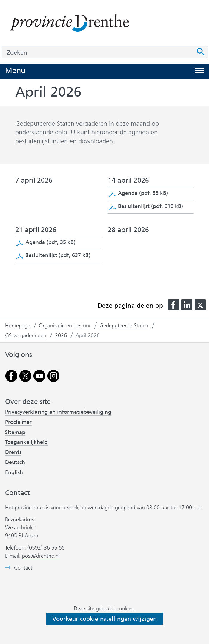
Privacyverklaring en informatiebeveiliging (58, 412)
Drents (13, 452)
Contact (23, 568)
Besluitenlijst (150, 206)
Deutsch (15, 462)
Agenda (143, 193)
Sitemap (15, 432)
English (14, 472)
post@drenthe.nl (41, 556)
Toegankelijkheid (26, 442)
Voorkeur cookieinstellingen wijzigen (105, 619)
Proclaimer (18, 422)
